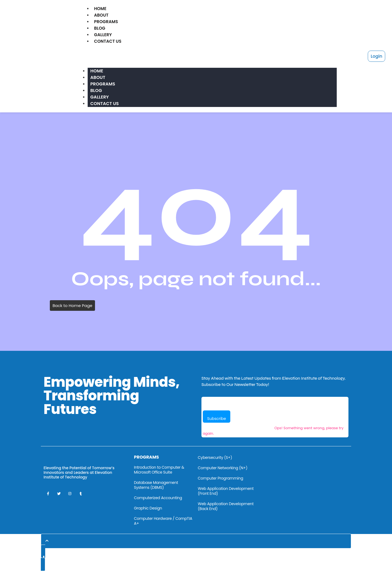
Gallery (103, 35)
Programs (106, 22)
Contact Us (108, 41)
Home (100, 9)
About (101, 15)
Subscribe (217, 419)
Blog (100, 28)
